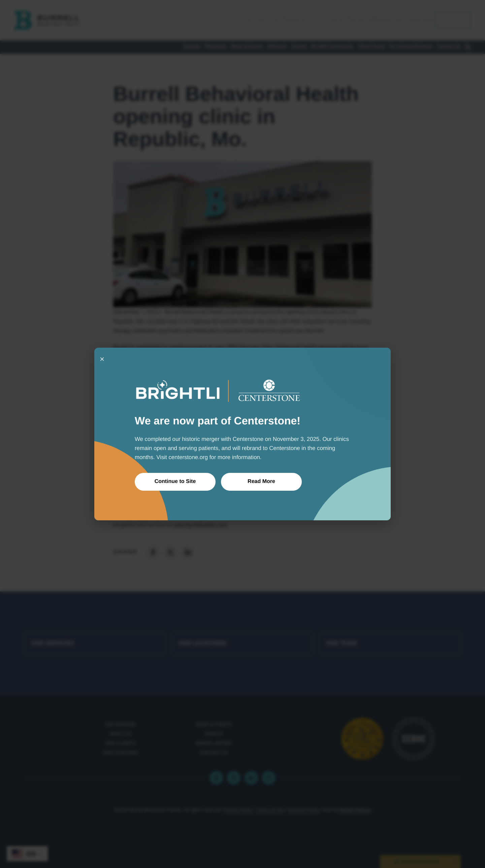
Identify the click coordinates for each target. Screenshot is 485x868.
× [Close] (102, 359)
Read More (261, 481)
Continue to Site (175, 481)
